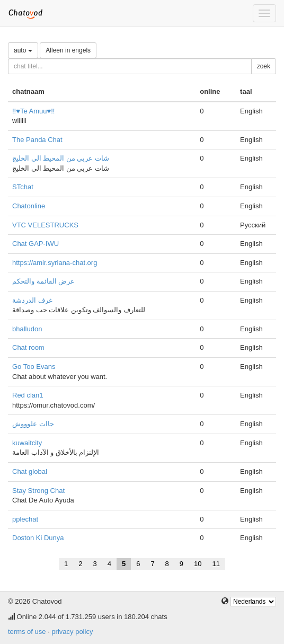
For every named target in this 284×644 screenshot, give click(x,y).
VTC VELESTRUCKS (45, 225)
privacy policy (72, 632)
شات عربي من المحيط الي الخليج (61, 158)
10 (198, 564)
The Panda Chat (37, 140)
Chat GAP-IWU (35, 244)
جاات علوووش (33, 424)
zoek (264, 66)
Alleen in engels (68, 50)
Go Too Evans (34, 367)
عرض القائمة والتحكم (43, 281)
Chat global (30, 471)
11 (216, 564)
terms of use (27, 632)
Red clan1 (28, 395)
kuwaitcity (27, 443)
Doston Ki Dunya (38, 538)
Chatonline (29, 206)
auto (23, 50)
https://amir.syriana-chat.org (55, 263)
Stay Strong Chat (38, 491)
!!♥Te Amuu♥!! (33, 111)
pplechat (25, 519)
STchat (23, 187)
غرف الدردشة (32, 300)
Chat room (28, 347)
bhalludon (27, 329)
